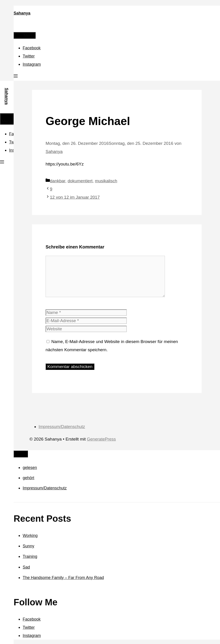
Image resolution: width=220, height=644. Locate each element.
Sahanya (22, 13)
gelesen (30, 468)
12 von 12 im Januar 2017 (75, 197)
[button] (16, 77)
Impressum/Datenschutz (62, 427)
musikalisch (106, 181)
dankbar (58, 181)
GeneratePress (101, 439)
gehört (28, 478)
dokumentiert (80, 181)
